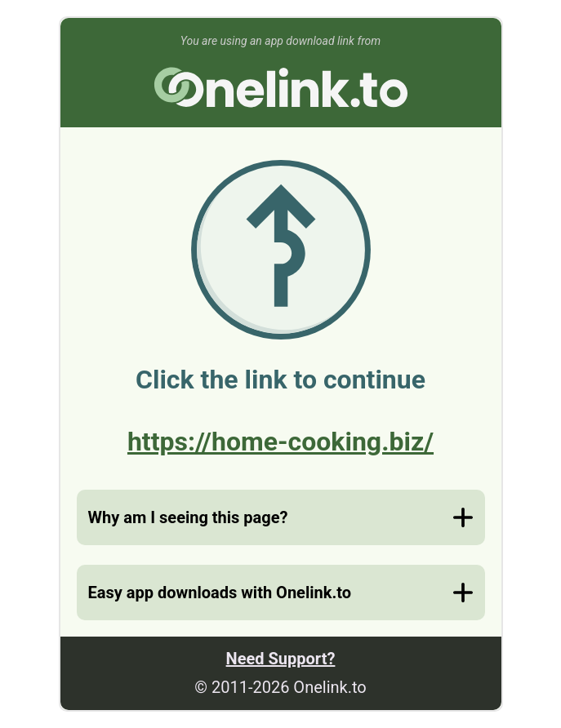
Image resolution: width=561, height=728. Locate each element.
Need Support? (281, 659)
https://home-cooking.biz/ (280, 442)
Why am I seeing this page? (188, 517)
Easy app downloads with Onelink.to (220, 593)
